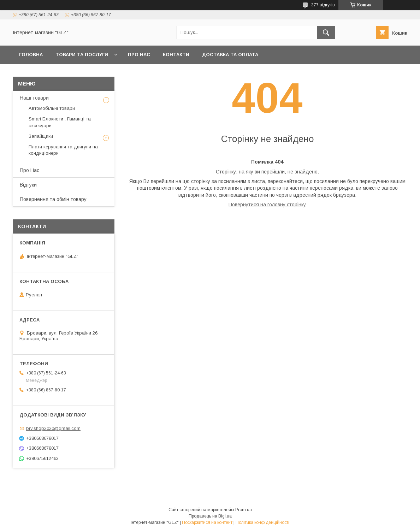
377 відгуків (323, 5)
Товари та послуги (82, 55)
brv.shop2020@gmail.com (53, 428)
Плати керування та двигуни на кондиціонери (63, 150)
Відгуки (28, 185)
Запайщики (41, 136)
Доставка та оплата (230, 55)
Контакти (176, 55)
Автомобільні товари (52, 108)
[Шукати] (326, 32)
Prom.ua (244, 510)
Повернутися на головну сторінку (267, 205)
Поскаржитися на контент (207, 522)
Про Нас (139, 55)
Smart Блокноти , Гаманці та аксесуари (60, 122)
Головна (31, 55)
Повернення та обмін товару (53, 199)
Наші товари (34, 98)
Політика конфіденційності (262, 522)
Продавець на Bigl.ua (210, 516)
